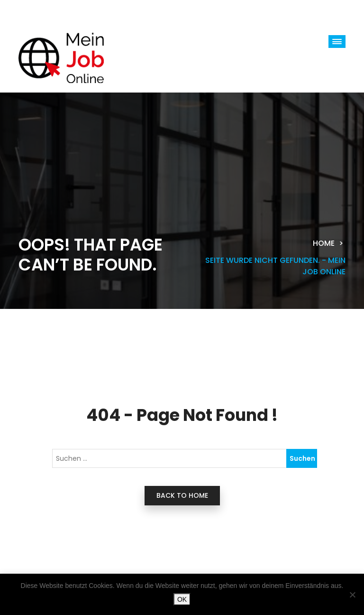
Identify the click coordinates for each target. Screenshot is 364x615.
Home (324, 243)
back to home (182, 495)
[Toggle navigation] (50, 11)
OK (182, 599)
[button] (337, 42)
